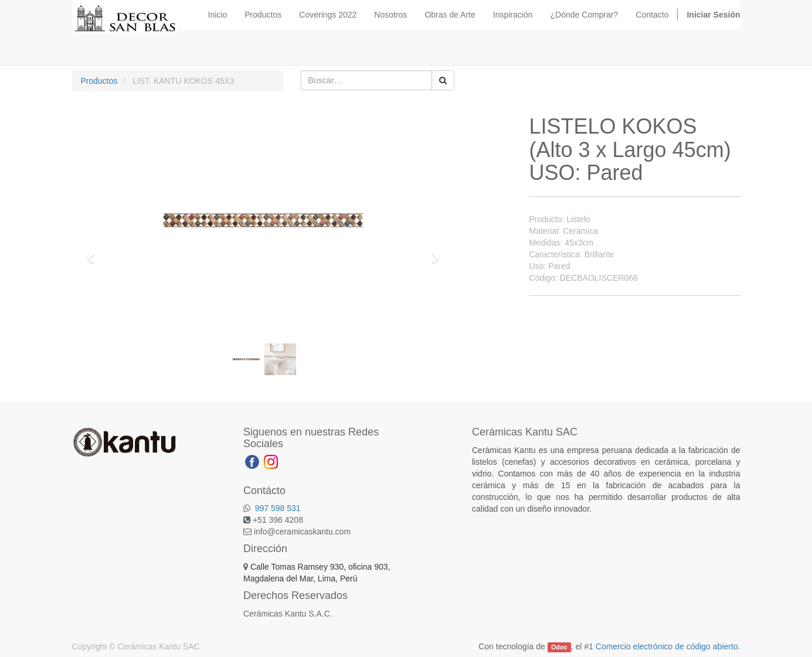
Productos (99, 81)
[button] (95, 253)
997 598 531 (277, 508)
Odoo (559, 647)
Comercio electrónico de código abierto (667, 646)
